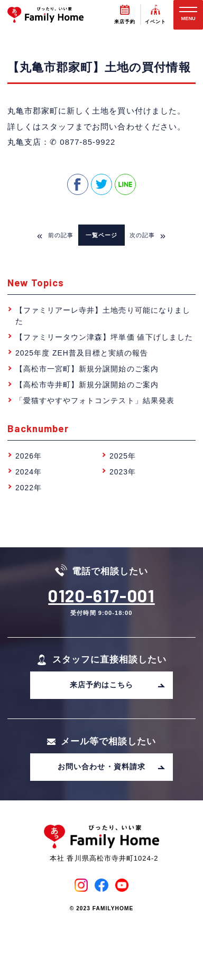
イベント (155, 22)
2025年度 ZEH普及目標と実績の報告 (82, 353)
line (125, 184)
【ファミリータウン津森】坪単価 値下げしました (104, 337)
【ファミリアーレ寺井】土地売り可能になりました (103, 316)
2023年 (123, 472)
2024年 (29, 472)
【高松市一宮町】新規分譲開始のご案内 (87, 369)
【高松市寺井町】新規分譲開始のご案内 (87, 385)
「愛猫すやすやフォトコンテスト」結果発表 (95, 400)
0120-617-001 (101, 595)
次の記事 (148, 235)
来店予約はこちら (118, 685)
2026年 (29, 456)
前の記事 (55, 235)
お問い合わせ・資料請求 (111, 767)
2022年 (29, 488)
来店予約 (125, 22)
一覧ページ (101, 235)
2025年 (123, 456)
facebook (78, 184)
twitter (101, 184)
